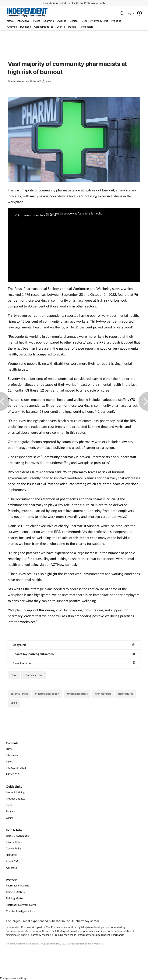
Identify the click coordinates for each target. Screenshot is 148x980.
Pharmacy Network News (21, 905)
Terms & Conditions (17, 836)
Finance (10, 811)
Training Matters (15, 892)
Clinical (10, 818)
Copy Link (74, 645)
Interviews (12, 755)
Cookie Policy (14, 848)
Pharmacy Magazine (18, 885)
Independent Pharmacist (110, 935)
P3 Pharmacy (82, 935)
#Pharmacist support (47, 694)
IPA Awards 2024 (16, 768)
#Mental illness (19, 694)
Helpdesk (11, 855)
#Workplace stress (77, 694)
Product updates (16, 798)
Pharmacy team (33, 675)
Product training (15, 792)
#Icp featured (125, 694)
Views (9, 761)
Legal (9, 805)
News (14, 675)
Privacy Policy (14, 842)
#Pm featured (103, 694)
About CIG (12, 861)
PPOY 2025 (12, 774)
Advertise (11, 868)
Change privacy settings (14, 978)
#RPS (14, 703)
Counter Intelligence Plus (20, 911)
